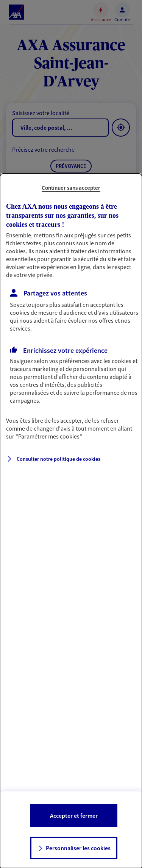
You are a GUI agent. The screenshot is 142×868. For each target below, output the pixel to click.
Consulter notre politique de (59, 459)
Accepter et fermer (74, 816)
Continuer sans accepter (71, 188)
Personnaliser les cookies (78, 848)
